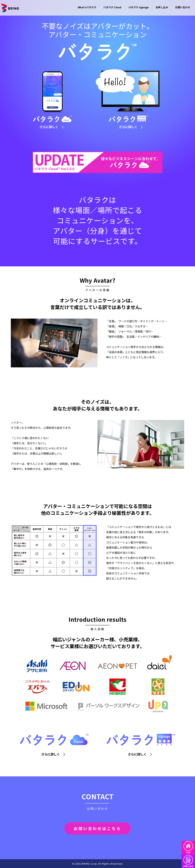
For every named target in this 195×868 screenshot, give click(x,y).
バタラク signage (138, 7)
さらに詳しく (51, 127)
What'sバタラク (87, 7)
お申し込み (162, 7)
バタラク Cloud (112, 7)
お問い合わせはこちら (97, 828)
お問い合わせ (183, 7)
